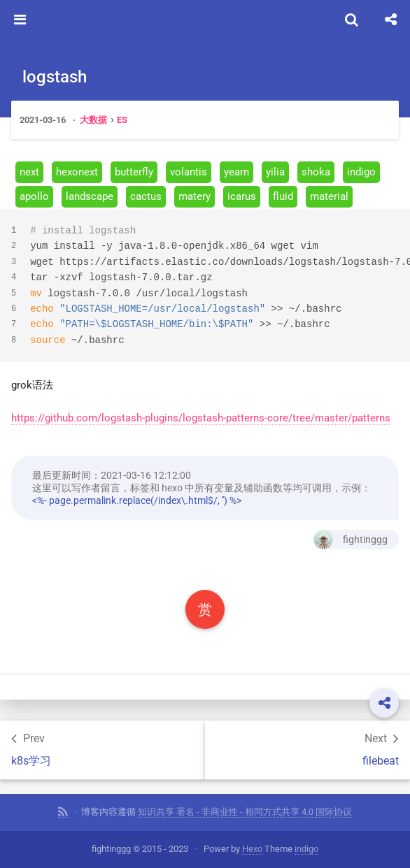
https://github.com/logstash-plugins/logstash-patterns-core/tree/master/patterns (201, 418)
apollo (34, 196)
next (29, 172)
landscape (90, 196)
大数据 (93, 120)
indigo (361, 172)
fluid (283, 196)
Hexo (252, 849)
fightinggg (351, 540)
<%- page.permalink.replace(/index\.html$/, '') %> (137, 500)
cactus (146, 196)
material (329, 196)
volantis (189, 172)
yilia (275, 172)
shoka (316, 172)
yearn (236, 172)
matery (195, 196)
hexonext (77, 172)
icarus (242, 196)
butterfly (134, 172)
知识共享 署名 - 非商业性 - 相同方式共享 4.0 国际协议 (245, 812)
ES (122, 120)
